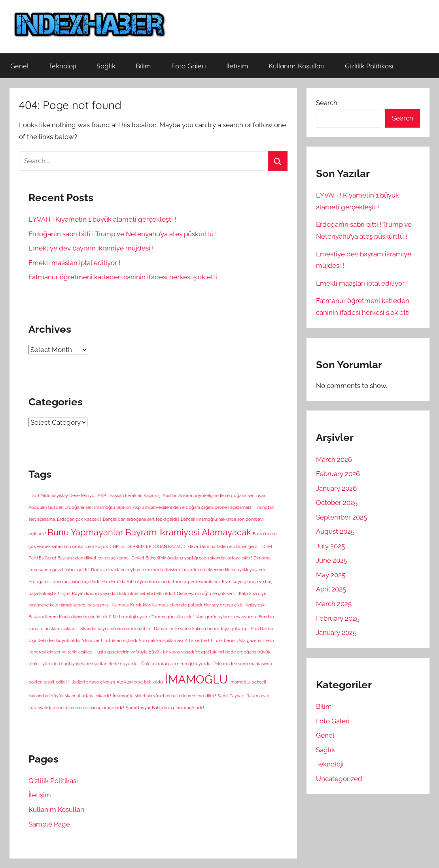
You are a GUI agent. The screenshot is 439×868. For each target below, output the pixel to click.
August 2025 (335, 531)
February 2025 (338, 618)
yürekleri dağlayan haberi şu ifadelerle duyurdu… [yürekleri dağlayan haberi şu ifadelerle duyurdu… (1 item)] (91, 664)
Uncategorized (339, 779)
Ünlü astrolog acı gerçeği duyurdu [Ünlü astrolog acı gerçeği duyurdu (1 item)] (176, 664)
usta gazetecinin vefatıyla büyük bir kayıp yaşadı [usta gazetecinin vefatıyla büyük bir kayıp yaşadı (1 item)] (146, 652)
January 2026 (336, 488)
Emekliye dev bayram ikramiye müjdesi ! (91, 248)
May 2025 (331, 575)
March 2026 (334, 459)
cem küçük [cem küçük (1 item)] (97, 546)
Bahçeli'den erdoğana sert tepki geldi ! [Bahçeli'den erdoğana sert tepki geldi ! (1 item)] (141, 519)
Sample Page (49, 824)
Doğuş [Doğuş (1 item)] (98, 570)
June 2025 (332, 560)
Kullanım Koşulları (297, 66)
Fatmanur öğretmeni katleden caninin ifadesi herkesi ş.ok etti (123, 277)
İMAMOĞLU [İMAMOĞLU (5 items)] (197, 679)
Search (327, 103)
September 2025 (342, 517)
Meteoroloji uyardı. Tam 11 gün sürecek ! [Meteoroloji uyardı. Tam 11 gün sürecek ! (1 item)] (153, 617)
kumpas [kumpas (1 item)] (120, 605)
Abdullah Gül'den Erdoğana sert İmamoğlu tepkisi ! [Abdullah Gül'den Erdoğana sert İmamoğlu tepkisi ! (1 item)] (80, 507)
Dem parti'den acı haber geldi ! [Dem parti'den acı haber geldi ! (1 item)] (230, 546)
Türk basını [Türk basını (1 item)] (224, 640)
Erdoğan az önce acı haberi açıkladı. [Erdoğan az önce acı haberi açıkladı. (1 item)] (64, 582)
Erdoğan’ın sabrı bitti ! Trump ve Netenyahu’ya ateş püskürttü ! (123, 234)
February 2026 (338, 474)
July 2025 (330, 546)
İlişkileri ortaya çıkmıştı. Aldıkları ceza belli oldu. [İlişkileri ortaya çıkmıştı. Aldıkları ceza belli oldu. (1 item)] (117, 682)
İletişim (237, 66)
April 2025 (331, 589)
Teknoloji (62, 66)
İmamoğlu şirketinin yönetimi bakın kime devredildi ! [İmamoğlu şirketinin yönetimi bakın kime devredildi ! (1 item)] (164, 696)
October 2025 (337, 503)
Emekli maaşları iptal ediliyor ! (74, 263)
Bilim (143, 66)
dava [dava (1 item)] (193, 546)
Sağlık (106, 66)
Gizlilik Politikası (369, 66)
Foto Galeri (189, 66)
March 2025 (334, 604)
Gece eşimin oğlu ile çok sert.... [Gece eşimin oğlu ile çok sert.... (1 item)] (207, 593)
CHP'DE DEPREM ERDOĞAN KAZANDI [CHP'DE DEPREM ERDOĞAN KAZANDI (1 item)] (148, 546)
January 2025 (336, 633)
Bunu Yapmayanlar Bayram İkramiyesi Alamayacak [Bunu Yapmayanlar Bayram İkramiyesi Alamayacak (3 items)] (149, 532)
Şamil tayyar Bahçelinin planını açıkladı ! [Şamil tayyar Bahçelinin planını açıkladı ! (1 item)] (165, 708)
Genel (19, 66)
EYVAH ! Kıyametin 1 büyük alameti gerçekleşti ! (102, 219)
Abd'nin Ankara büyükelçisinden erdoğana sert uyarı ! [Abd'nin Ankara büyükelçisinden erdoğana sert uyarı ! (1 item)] (216, 495)
